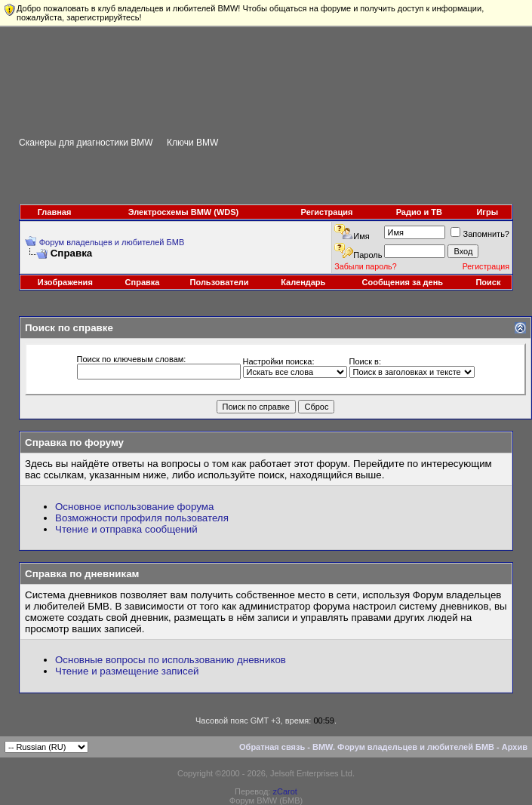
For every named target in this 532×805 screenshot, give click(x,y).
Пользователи (220, 282)
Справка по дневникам (82, 574)
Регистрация (327, 212)
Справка (143, 282)
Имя (361, 236)
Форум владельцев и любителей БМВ (112, 242)
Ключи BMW (192, 143)
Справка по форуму (74, 442)
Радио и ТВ (419, 212)
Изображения (65, 282)
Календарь (303, 282)
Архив (515, 747)
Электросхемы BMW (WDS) (184, 212)
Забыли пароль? (365, 266)
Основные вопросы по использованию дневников (171, 660)
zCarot (284, 791)
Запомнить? (480, 234)
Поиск (488, 282)
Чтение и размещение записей (127, 671)
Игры (487, 212)
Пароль (367, 255)
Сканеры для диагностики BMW (86, 143)
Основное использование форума (134, 507)
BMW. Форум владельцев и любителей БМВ (403, 747)
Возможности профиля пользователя (142, 518)
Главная (55, 212)
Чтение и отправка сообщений (126, 529)
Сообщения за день (403, 282)
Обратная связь (272, 747)
